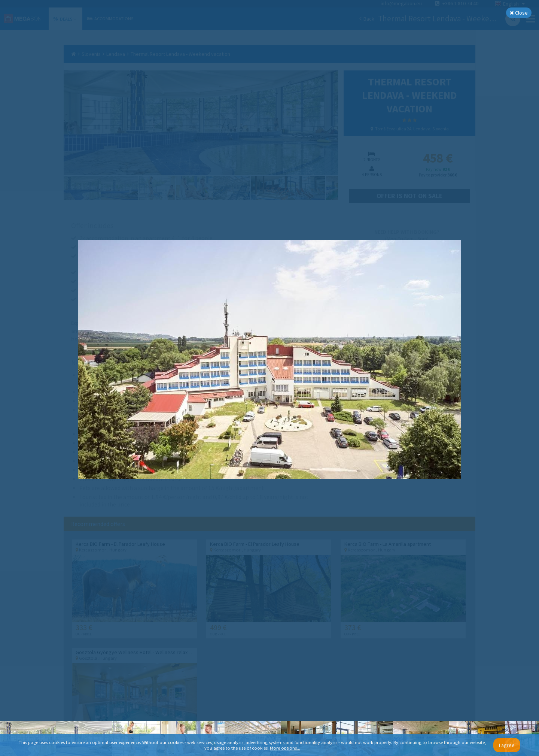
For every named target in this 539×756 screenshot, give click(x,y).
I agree (507, 745)
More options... (285, 748)
